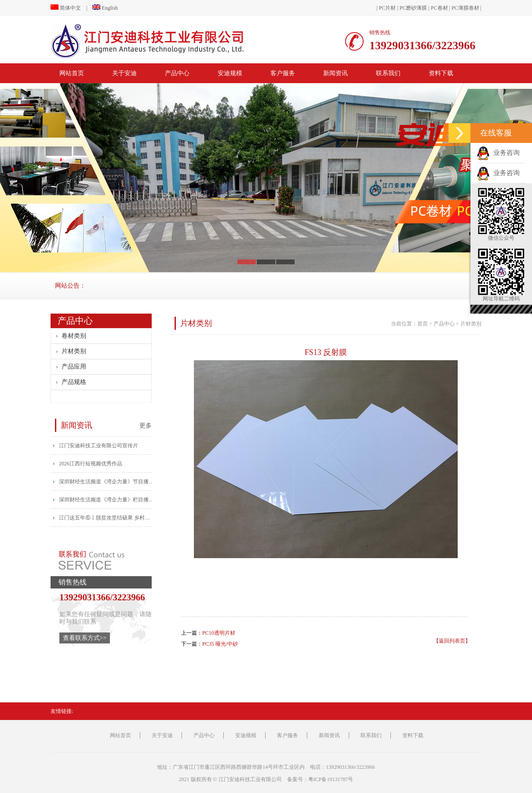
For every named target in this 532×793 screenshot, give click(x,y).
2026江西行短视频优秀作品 (91, 464)
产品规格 (74, 382)
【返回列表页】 (452, 641)
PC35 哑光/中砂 (220, 644)
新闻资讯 (335, 73)
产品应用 (74, 367)
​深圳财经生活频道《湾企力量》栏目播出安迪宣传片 (107, 500)
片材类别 (74, 351)
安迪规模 (230, 73)
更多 (146, 425)
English (105, 8)
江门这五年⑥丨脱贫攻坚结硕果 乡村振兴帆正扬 (107, 518)
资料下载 (441, 73)
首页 (423, 324)
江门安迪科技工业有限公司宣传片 (98, 446)
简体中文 (66, 8)
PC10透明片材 (219, 633)
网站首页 (72, 73)
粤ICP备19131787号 (331, 779)
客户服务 (283, 73)
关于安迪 (124, 73)
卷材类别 (74, 336)
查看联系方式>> (85, 638)
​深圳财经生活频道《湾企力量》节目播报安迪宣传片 (107, 482)
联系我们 (388, 73)
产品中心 (177, 73)
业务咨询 (498, 153)
